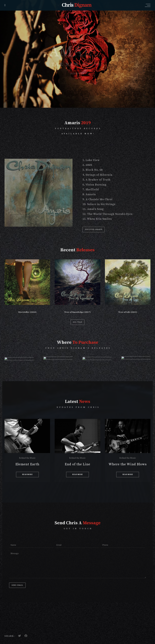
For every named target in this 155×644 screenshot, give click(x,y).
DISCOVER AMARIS (94, 230)
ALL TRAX (78, 322)
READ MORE (27, 475)
